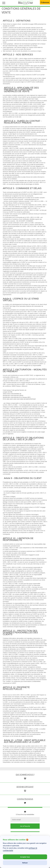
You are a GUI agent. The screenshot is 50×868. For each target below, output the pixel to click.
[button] (3, 3)
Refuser (25, 863)
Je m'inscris (25, 826)
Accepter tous (25, 857)
